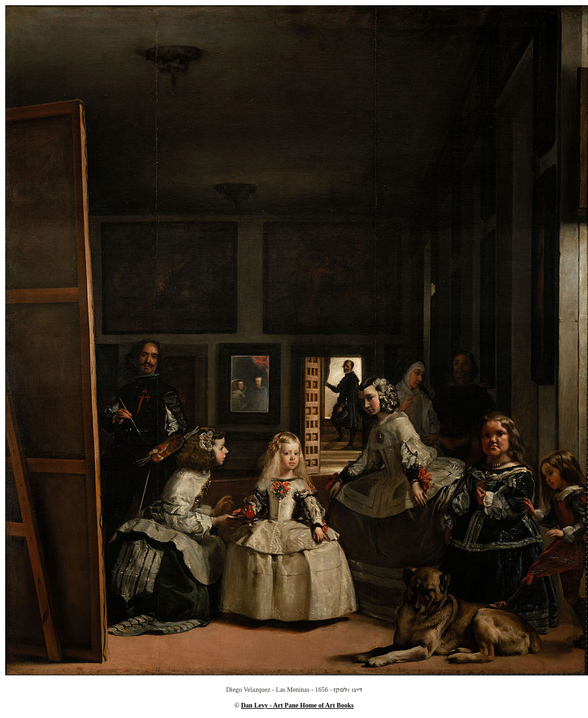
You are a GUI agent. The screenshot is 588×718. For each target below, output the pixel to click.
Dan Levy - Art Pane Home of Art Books (297, 705)
